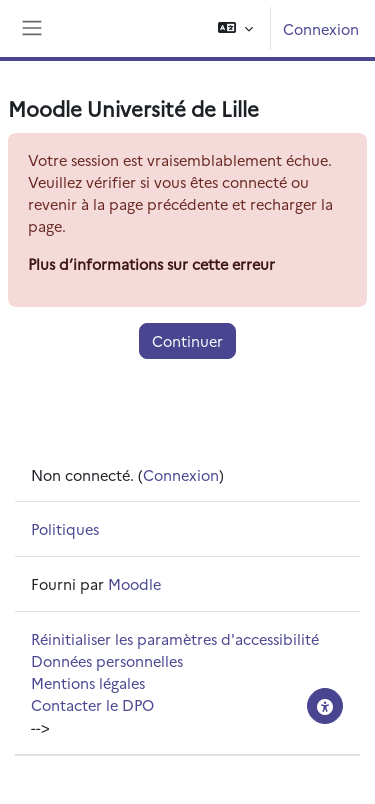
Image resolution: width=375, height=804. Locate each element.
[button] (235, 28)
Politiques (65, 528)
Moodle (134, 583)
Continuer (187, 340)
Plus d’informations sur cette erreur (151, 263)
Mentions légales (88, 682)
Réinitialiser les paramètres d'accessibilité (175, 638)
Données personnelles (107, 660)
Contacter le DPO (92, 704)
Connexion (321, 28)
